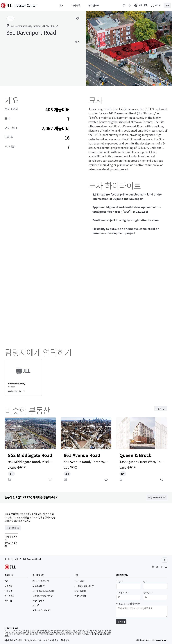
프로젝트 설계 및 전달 (43, 596)
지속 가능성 (80, 591)
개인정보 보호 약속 (33, 640)
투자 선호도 (9, 596)
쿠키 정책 (65, 640)
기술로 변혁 (39, 600)
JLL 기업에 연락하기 (84, 586)
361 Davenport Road (32, 559)
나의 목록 (9, 591)
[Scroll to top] (165, 560)
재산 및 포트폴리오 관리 (44, 591)
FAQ (7, 581)
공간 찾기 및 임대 (41, 581)
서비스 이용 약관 (51, 640)
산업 (36, 605)
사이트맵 (8, 600)
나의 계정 (9, 586)
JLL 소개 (79, 581)
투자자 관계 (80, 596)
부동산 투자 (39, 586)
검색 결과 (15, 559)
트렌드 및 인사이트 (42, 610)
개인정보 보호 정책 (13, 640)
